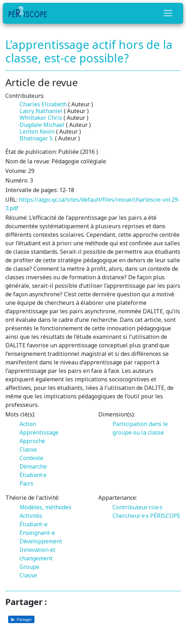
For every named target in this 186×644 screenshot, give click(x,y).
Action (28, 424)
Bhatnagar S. (37, 138)
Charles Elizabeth (43, 104)
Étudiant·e (33, 475)
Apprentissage (39, 432)
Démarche (33, 466)
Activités (31, 516)
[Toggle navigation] (168, 13)
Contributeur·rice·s (138, 507)
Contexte (31, 458)
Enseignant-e (37, 533)
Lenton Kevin (37, 131)
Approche (32, 441)
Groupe (29, 567)
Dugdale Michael (42, 125)
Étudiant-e (34, 524)
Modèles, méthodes (45, 507)
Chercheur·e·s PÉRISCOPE (146, 516)
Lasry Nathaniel (41, 111)
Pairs (26, 483)
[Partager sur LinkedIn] (21, 619)
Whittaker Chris (41, 118)
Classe (28, 449)
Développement (41, 541)
